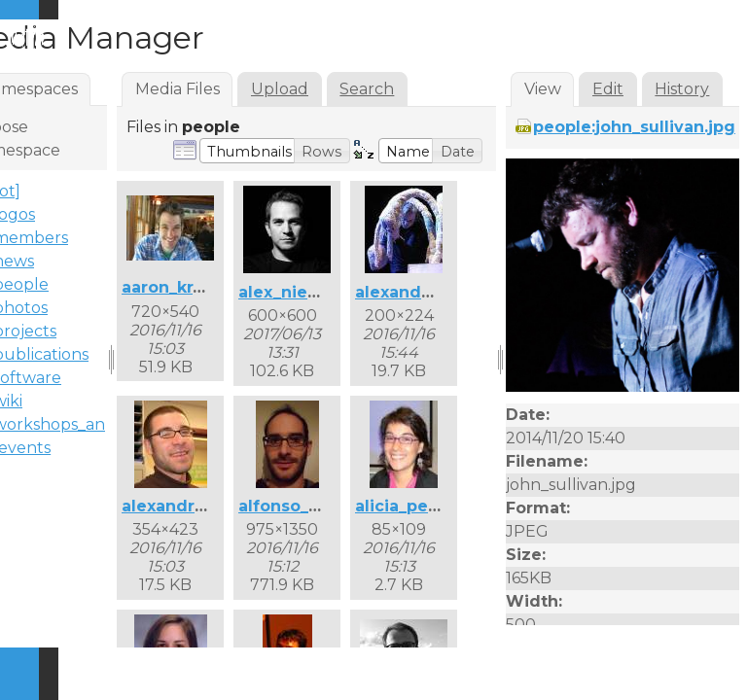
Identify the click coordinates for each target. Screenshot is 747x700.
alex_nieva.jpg (298, 292)
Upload (280, 89)
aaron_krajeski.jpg (197, 287)
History (682, 89)
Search (367, 89)
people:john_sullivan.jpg (634, 127)
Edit (608, 89)
